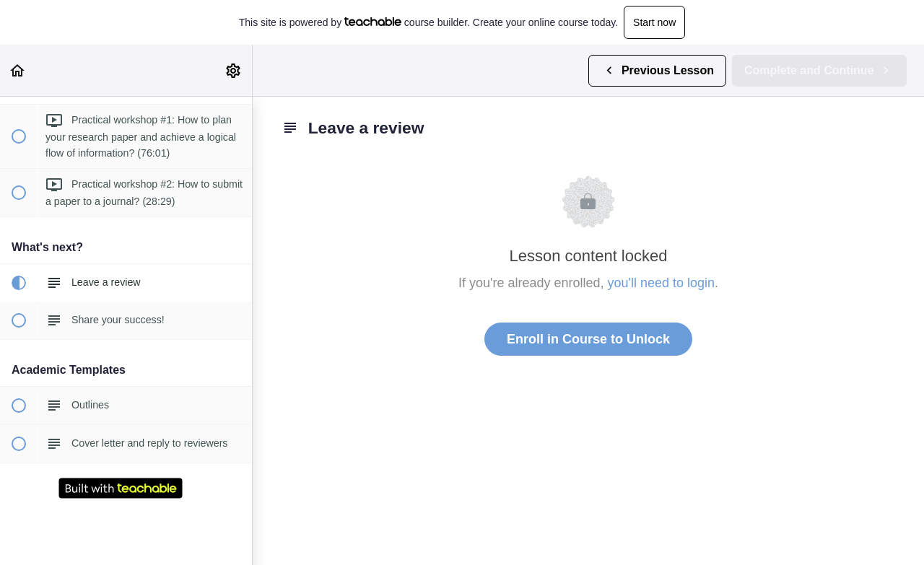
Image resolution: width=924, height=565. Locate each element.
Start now (654, 22)
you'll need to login (662, 283)
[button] (18, 70)
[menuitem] (234, 70)
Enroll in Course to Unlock (588, 339)
